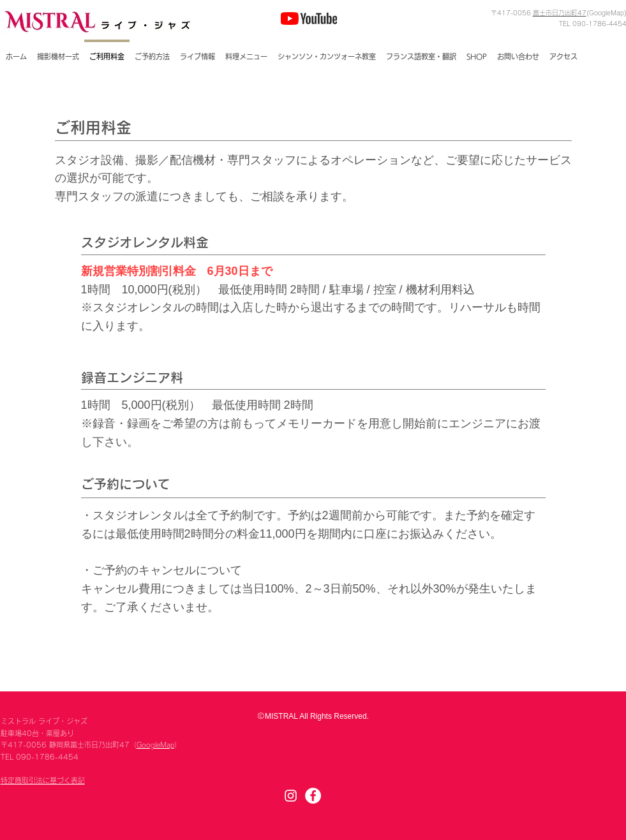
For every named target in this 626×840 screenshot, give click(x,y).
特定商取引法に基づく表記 (43, 780)
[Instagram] (291, 796)
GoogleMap (155, 745)
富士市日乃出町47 (560, 13)
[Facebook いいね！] (447, 18)
